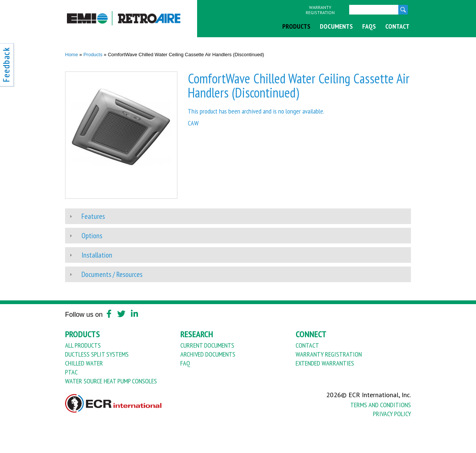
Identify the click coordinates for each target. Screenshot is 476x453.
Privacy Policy (392, 414)
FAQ (185, 363)
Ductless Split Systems (97, 354)
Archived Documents (208, 354)
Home (72, 55)
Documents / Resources (112, 274)
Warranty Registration (320, 10)
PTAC (71, 372)
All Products (83, 345)
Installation (97, 255)
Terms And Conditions (381, 405)
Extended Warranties (325, 363)
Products (296, 26)
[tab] (238, 216)
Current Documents (207, 345)
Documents (336, 26)
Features (93, 216)
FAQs (369, 26)
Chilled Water (84, 363)
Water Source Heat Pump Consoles (111, 381)
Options (92, 236)
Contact (397, 26)
